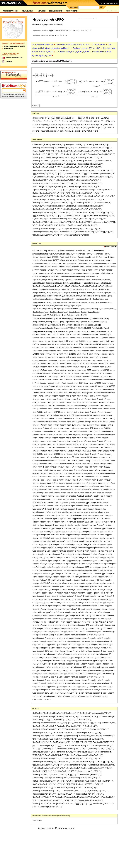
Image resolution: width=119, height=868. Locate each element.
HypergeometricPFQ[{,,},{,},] (73, 44)
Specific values (99, 44)
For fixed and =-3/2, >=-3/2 (86, 48)
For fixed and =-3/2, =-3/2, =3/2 (73, 52)
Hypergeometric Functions (42, 44)
